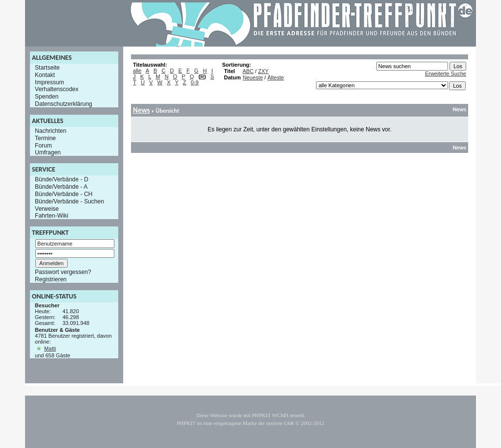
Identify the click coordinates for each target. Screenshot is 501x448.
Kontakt (45, 75)
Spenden (47, 97)
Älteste (276, 77)
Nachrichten (51, 131)
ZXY (263, 71)
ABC (248, 71)
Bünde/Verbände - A (61, 187)
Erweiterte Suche (446, 74)
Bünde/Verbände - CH (64, 194)
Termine (45, 138)
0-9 (195, 82)
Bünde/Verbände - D (62, 179)
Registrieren (51, 279)
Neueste (253, 77)
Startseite (47, 68)
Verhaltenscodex (57, 89)
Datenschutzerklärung (64, 104)
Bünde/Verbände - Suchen (69, 201)
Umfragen (48, 152)
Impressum (49, 82)
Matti (50, 348)
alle (137, 71)
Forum (43, 145)
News (141, 110)
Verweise (47, 208)
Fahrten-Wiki (52, 216)
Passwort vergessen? (63, 272)
